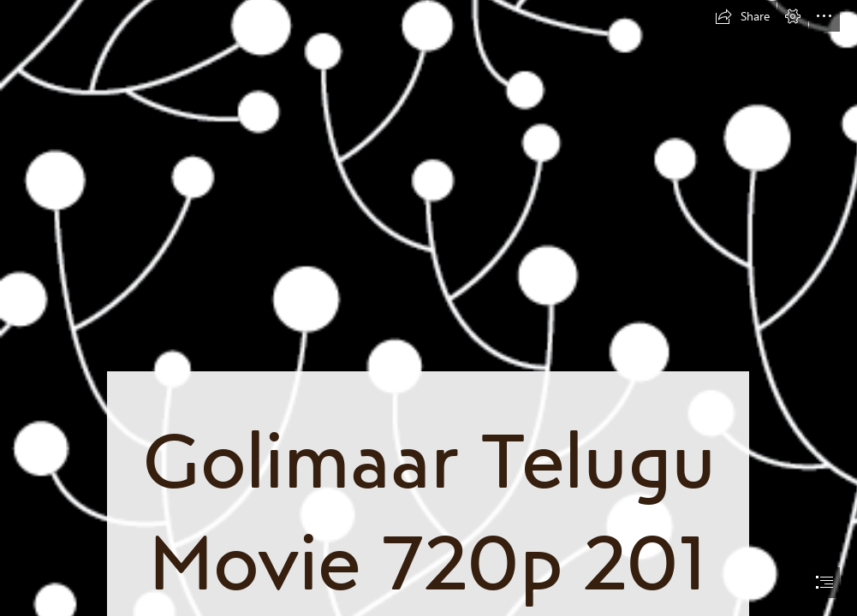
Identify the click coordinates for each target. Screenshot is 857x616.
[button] (742, 16)
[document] (428, 308)
